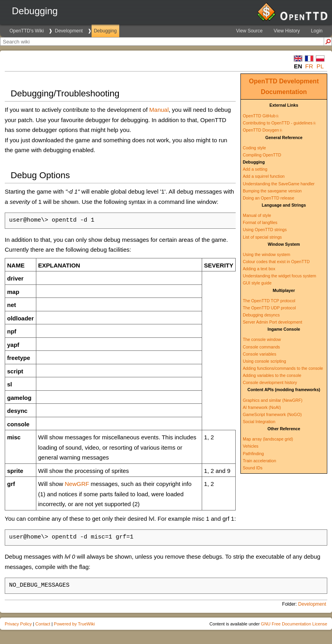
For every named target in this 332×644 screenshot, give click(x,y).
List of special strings (262, 237)
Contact (43, 624)
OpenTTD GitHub (259, 116)
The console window (262, 339)
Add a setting (255, 169)
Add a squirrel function (264, 176)
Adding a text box (259, 269)
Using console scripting (264, 361)
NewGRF (77, 484)
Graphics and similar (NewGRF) (273, 400)
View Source (249, 31)
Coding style (254, 148)
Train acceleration (259, 461)
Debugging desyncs (261, 315)
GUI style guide (257, 283)
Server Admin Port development (272, 322)
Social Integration (259, 422)
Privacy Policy (18, 624)
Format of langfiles (260, 222)
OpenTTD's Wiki (27, 31)
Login (317, 31)
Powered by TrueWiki (74, 624)
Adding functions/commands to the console (283, 368)
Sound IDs (253, 468)
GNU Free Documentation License (294, 624)
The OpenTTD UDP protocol (269, 308)
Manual (159, 110)
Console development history (270, 382)
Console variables (260, 354)
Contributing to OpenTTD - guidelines (278, 123)
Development (69, 31)
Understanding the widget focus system (279, 276)
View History (287, 31)
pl (320, 66)
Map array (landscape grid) (268, 439)
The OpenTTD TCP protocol (269, 301)
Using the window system (266, 254)
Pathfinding (253, 454)
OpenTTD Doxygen (261, 130)
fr (309, 66)
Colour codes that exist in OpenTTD (276, 262)
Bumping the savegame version (272, 191)
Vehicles (251, 446)
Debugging (105, 31)
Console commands (261, 347)
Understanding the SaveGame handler (279, 184)
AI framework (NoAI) (262, 407)
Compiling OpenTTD (262, 155)
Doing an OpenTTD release (268, 198)
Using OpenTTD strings (265, 230)
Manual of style (257, 215)
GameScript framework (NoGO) (272, 414)
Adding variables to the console (272, 375)
